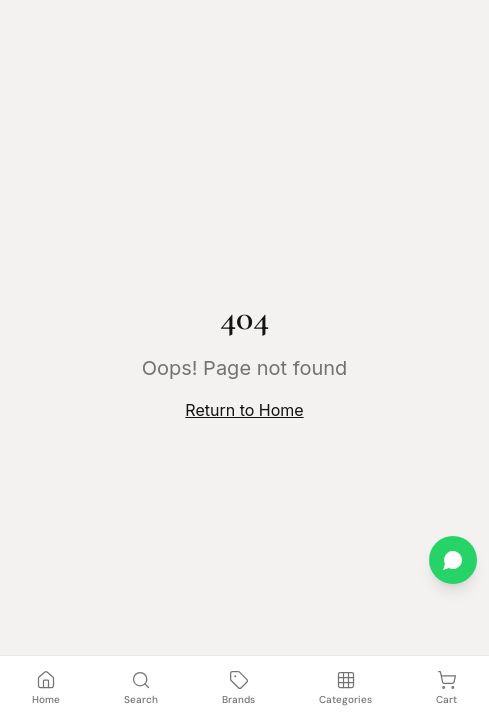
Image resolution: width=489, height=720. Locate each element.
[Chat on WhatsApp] (453, 560)
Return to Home (244, 410)
